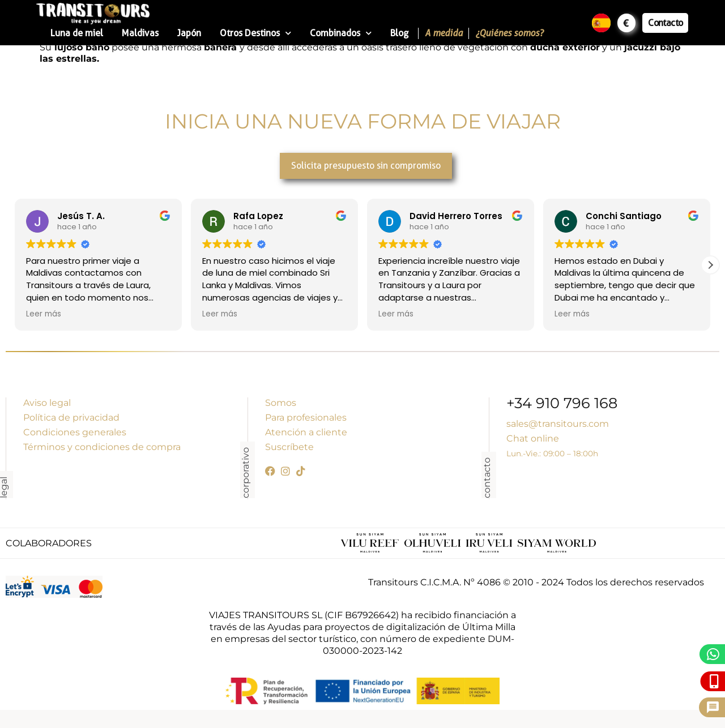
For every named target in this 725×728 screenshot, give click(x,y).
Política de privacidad (71, 417)
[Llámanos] (715, 681)
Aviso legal (47, 403)
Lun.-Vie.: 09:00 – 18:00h (552, 453)
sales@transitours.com (558, 424)
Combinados (341, 33)
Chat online (533, 438)
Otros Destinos (255, 33)
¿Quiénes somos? (509, 33)
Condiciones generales (75, 432)
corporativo (246, 473)
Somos (281, 403)
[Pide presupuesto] (713, 707)
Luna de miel (77, 33)
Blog (399, 33)
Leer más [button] (44, 314)
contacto (487, 478)
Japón (189, 33)
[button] (710, 265)
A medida (444, 33)
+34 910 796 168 (562, 404)
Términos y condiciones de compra (102, 447)
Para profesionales (306, 417)
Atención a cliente (306, 432)
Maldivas (140, 33)
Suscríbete (289, 447)
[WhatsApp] (713, 654)
